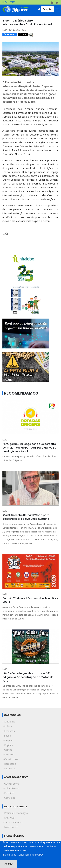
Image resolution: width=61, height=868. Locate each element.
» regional (8, 745)
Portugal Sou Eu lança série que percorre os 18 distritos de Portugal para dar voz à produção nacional (29, 448)
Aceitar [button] (9, 864)
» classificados (10, 759)
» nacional (8, 754)
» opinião (7, 750)
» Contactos (9, 798)
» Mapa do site (10, 827)
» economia (9, 731)
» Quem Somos (11, 784)
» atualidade (9, 722)
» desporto (8, 740)
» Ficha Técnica (10, 788)
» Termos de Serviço (13, 822)
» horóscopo (9, 764)
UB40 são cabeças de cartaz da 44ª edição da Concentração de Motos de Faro (28, 677)
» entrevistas (9, 768)
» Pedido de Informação (15, 813)
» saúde (7, 736)
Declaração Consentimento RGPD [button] (23, 855)
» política (7, 726)
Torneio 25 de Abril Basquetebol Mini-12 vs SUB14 (30, 600)
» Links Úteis (9, 818)
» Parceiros (8, 793)
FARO (5, 440)
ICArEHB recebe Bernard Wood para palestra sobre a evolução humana (26, 517)
